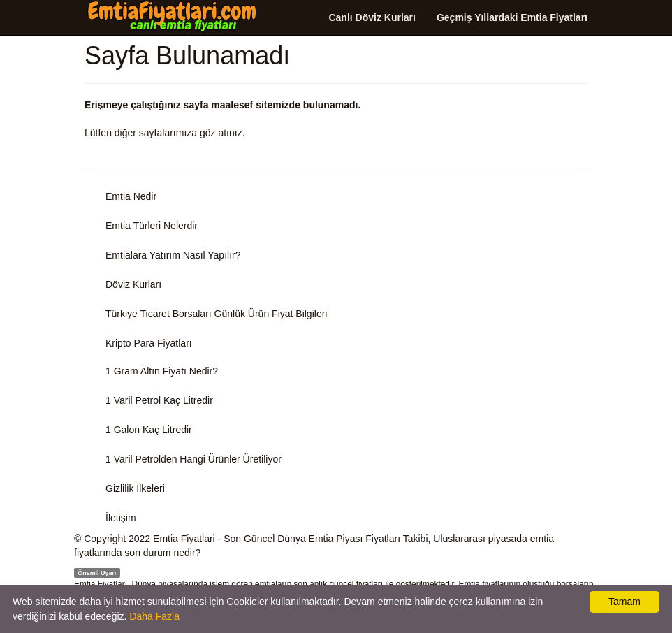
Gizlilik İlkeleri (135, 488)
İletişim (121, 518)
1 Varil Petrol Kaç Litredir (159, 400)
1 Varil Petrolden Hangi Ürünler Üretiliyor (193, 459)
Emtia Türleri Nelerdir (152, 226)
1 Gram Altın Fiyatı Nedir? (162, 371)
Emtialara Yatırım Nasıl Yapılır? (173, 255)
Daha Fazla (154, 616)
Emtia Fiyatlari (184, 539)
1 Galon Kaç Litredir (149, 430)
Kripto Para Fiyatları (149, 343)
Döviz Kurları (133, 284)
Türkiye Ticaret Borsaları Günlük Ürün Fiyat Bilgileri (216, 314)
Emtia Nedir (131, 196)
